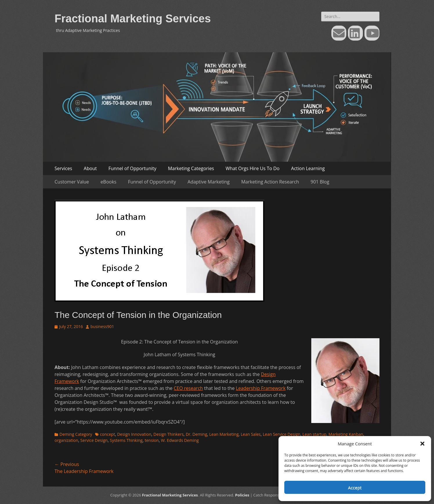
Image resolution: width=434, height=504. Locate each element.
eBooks (109, 182)
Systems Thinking (126, 440)
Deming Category (76, 434)
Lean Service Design (282, 434)
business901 (102, 326)
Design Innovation (134, 434)
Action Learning (308, 168)
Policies (242, 495)
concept (108, 434)
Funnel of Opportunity (132, 168)
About (90, 168)
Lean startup (314, 434)
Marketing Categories (191, 168)
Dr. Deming (196, 434)
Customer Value (72, 182)
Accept (355, 487)
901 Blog (320, 182)
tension (152, 440)
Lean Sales (251, 434)
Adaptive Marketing (209, 182)
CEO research (188, 388)
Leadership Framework (261, 388)
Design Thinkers (169, 434)
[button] (422, 444)
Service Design (94, 440)
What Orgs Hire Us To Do (253, 168)
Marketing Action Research (270, 182)
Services (63, 168)
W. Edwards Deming (180, 440)
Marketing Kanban (346, 434)
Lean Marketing (224, 434)
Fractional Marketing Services (133, 19)
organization (66, 440)
